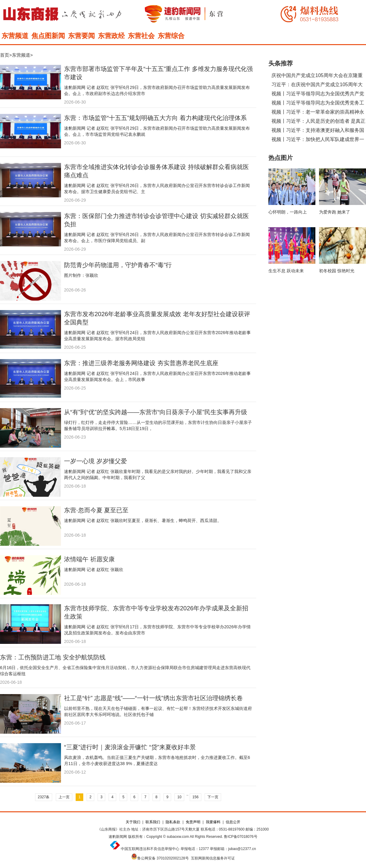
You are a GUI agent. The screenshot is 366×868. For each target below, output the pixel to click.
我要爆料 (213, 822)
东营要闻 (81, 36)
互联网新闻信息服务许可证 (213, 858)
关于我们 (133, 822)
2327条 (44, 797)
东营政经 (111, 36)
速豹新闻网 (118, 837)
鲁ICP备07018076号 (240, 837)
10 (179, 797)
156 (196, 797)
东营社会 (141, 36)
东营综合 (171, 36)
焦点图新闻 (48, 36)
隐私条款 (173, 822)
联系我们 (153, 822)
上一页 (64, 797)
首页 (5, 55)
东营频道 (15, 36)
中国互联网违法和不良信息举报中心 (150, 849)
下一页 (213, 797)
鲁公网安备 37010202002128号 (163, 858)
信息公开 (233, 822)
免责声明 (193, 822)
